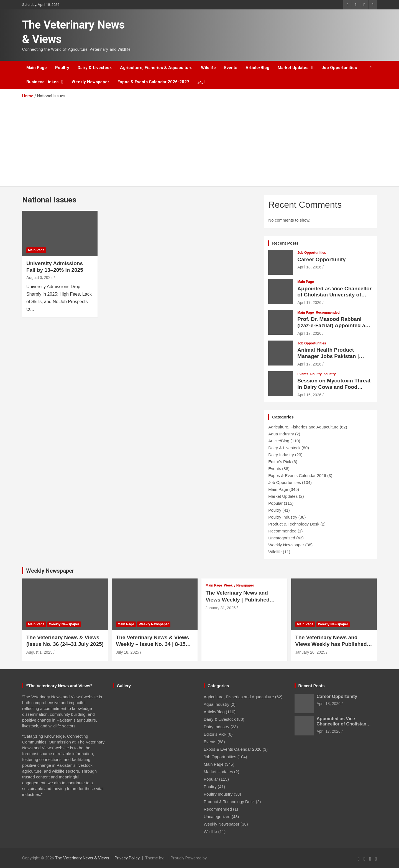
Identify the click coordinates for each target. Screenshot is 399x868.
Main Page (37, 68)
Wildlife (208, 68)
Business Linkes (42, 82)
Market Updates (293, 68)
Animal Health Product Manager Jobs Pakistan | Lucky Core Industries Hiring (333, 356)
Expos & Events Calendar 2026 (297, 475)
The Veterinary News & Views (82, 858)
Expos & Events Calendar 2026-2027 (153, 82)
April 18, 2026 (309, 267)
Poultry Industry (323, 374)
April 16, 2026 (309, 395)
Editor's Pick (280, 462)
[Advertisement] (199, 141)
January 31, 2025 (221, 608)
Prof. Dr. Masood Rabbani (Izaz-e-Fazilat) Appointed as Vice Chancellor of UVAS (333, 325)
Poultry (62, 68)
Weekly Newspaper (90, 82)
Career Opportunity (321, 259)
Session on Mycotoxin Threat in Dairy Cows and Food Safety (334, 387)
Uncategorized (282, 538)
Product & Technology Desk (294, 524)
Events (231, 68)
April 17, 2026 (309, 303)
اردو (201, 82)
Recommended (328, 313)
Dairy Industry (281, 455)
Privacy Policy (127, 858)
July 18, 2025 (128, 652)
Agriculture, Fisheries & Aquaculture (156, 68)
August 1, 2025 (39, 652)
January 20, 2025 (310, 652)
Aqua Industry (281, 434)
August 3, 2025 (39, 278)
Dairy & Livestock (95, 68)
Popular (275, 503)
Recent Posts (285, 243)
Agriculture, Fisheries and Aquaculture (303, 427)
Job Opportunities (339, 68)
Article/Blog (257, 68)
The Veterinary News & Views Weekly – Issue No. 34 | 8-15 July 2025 (153, 644)
